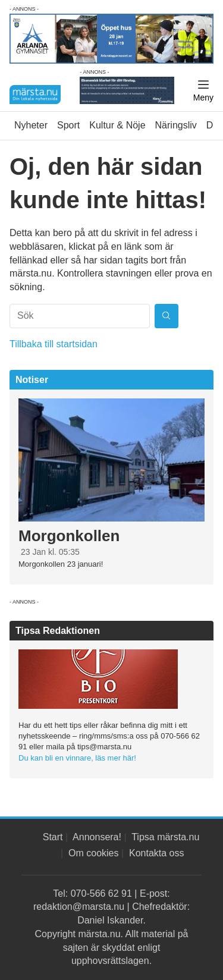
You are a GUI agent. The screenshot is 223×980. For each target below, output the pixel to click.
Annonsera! (97, 837)
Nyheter (31, 125)
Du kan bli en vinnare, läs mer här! (77, 758)
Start (53, 837)
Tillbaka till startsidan (54, 344)
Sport (68, 125)
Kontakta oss (157, 853)
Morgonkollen (69, 536)
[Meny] (203, 91)
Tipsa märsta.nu (165, 837)
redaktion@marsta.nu (79, 907)
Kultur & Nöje (117, 125)
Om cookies (93, 853)
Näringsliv (176, 125)
